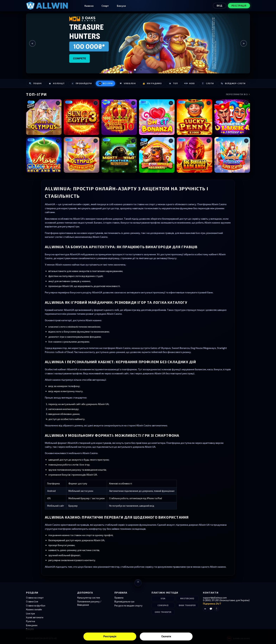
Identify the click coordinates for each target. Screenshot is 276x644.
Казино (89, 6)
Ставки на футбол (36, 606)
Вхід (220, 6)
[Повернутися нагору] (138, 583)
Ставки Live (32, 601)
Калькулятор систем (89, 598)
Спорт (105, 6)
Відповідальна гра (124, 601)
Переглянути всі (238, 94)
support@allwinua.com (215, 598)
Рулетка (31, 621)
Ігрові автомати (35, 617)
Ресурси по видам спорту (128, 606)
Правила (119, 598)
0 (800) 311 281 (211, 600)
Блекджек (32, 625)
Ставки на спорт (35, 598)
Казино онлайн (34, 609)
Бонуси (121, 6)
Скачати (166, 636)
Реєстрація (110, 636)
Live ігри (30, 613)
